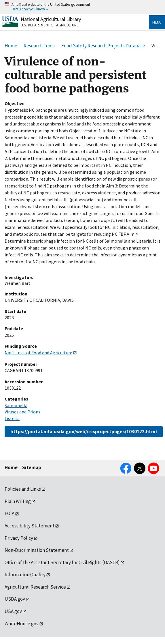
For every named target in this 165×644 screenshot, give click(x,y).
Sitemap (32, 467)
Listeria (12, 418)
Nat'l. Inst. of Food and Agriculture (38, 353)
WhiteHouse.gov (22, 624)
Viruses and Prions (22, 412)
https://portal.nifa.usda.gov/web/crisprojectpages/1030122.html (84, 432)
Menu (157, 22)
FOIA (10, 513)
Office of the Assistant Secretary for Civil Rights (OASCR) (62, 562)
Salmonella (16, 405)
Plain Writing (18, 501)
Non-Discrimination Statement (37, 550)
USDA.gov (15, 599)
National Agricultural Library (51, 19)
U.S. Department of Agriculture (50, 25)
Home (11, 467)
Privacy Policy (19, 538)
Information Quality (25, 575)
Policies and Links (23, 489)
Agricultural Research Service (35, 587)
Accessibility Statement (30, 526)
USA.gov (13, 611)
